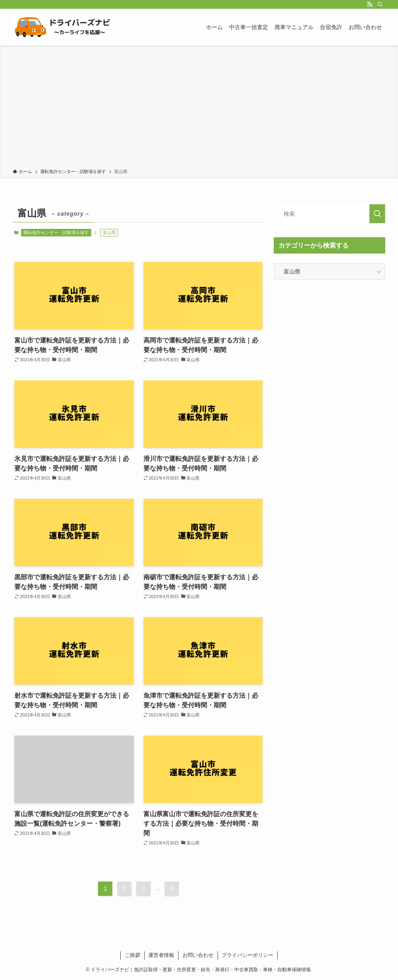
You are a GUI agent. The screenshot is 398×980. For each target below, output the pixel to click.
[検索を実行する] (377, 214)
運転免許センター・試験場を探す (56, 232)
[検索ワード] (329, 214)
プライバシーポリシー (247, 955)
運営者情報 (161, 955)
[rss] (370, 4)
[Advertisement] (199, 108)
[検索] (380, 4)
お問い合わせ (198, 955)
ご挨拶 (132, 955)
